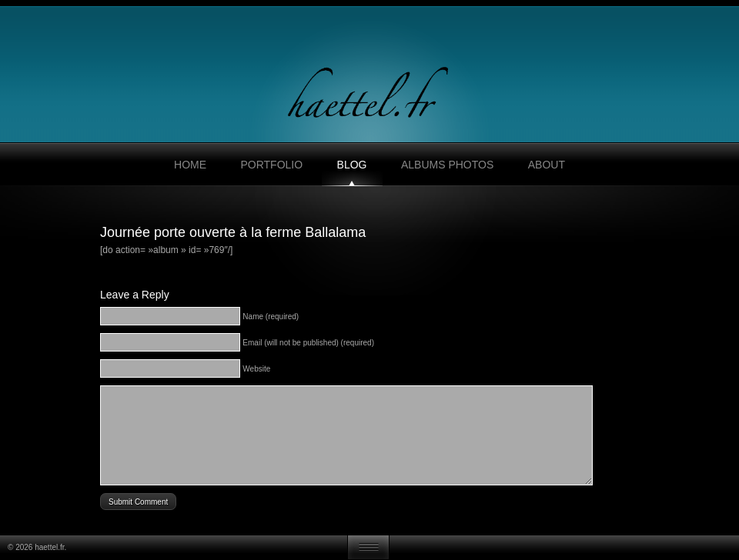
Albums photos (447, 165)
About (547, 165)
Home (190, 165)
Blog (352, 165)
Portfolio (271, 165)
